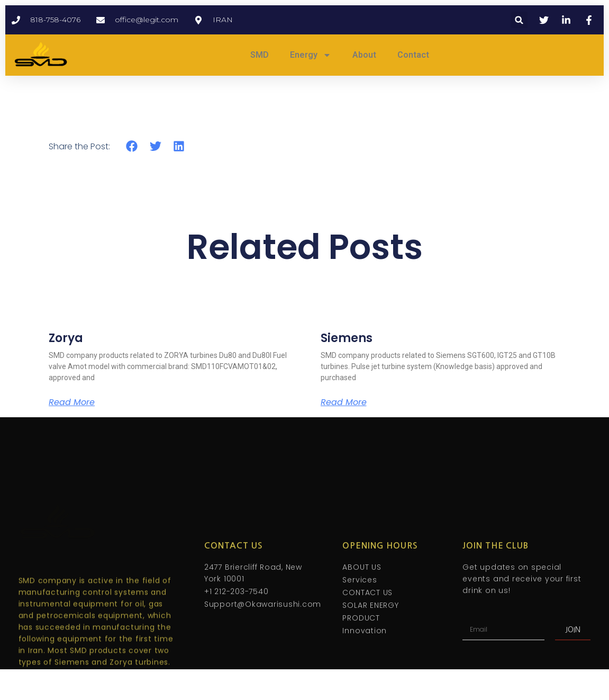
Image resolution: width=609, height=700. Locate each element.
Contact (413, 55)
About (364, 55)
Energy (311, 55)
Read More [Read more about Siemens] (344, 402)
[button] (519, 20)
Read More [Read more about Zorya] (72, 402)
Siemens (347, 338)
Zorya (66, 338)
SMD (260, 55)
